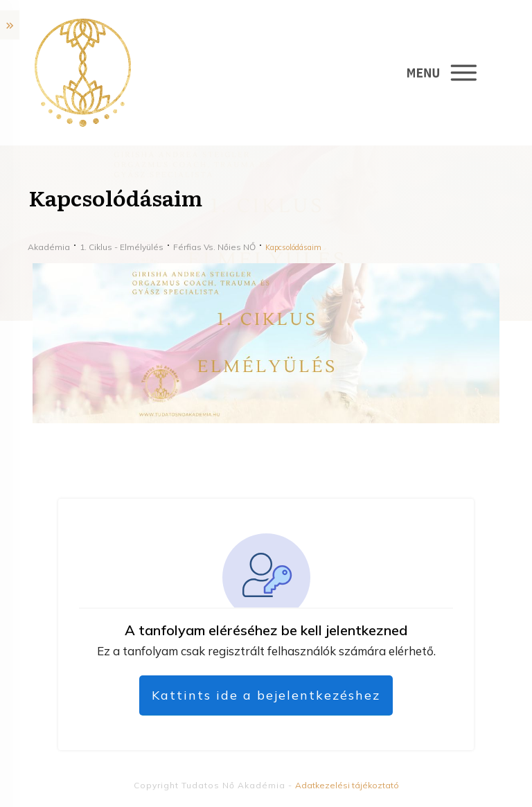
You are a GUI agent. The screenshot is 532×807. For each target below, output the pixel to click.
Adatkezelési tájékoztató (347, 785)
